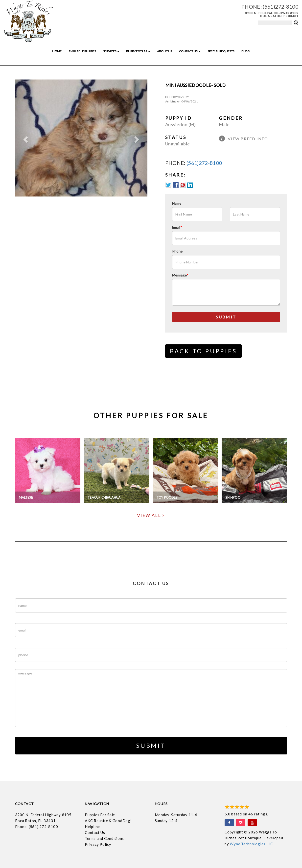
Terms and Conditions (104, 838)
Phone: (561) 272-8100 (37, 827)
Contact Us (190, 51)
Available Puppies (82, 51)
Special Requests (221, 51)
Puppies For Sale (100, 815)
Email (177, 227)
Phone (177, 251)
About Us (164, 51)
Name (177, 203)
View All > (151, 515)
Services (111, 51)
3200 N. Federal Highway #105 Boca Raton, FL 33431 (272, 14)
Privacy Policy (98, 844)
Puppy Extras (138, 51)
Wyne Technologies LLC (252, 844)
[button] (25, 138)
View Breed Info (248, 139)
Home (57, 51)
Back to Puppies (203, 351)
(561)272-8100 (280, 7)
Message (180, 275)
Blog (246, 51)
